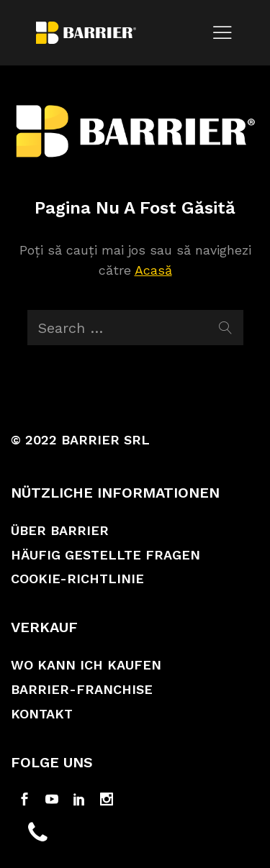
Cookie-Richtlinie (77, 579)
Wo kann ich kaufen (86, 665)
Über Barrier (60, 530)
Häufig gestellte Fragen (105, 555)
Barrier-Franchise (82, 689)
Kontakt (42, 714)
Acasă (153, 270)
